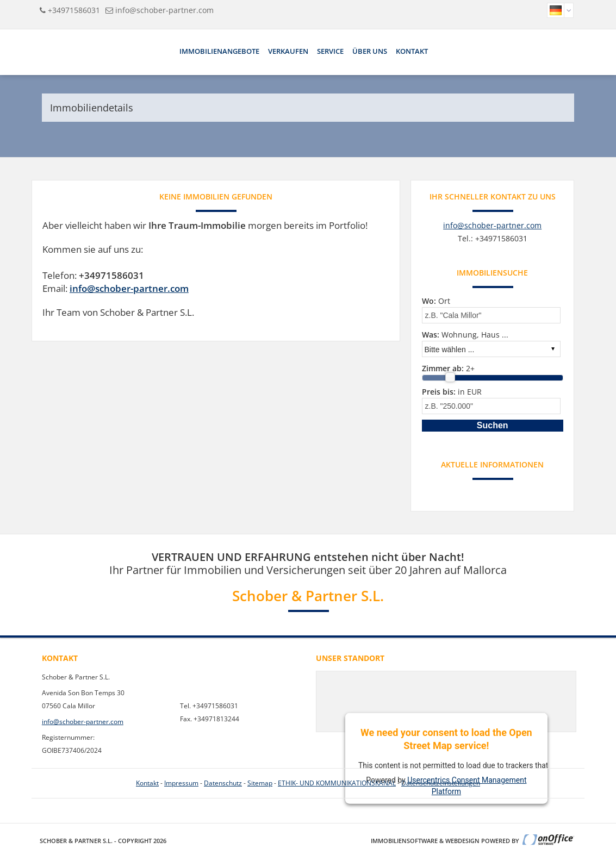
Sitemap (260, 783)
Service (330, 51)
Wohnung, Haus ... (465, 335)
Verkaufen (288, 51)
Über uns (370, 51)
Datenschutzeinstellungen (441, 783)
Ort (436, 301)
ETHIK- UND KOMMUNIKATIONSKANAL (337, 783)
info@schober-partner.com (164, 10)
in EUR (452, 392)
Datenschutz (223, 783)
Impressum (181, 783)
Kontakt (412, 51)
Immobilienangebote (219, 51)
